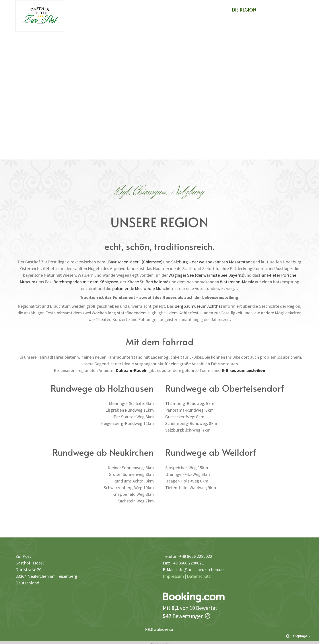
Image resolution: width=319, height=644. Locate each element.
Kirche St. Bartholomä (148, 282)
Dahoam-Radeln (132, 370)
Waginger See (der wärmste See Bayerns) (206, 275)
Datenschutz (199, 576)
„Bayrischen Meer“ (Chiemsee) (134, 262)
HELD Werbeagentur (159, 629)
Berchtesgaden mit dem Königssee (86, 282)
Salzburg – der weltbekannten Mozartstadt (212, 262)
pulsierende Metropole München (142, 288)
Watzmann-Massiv (237, 282)
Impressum (173, 576)
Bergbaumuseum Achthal (198, 306)
